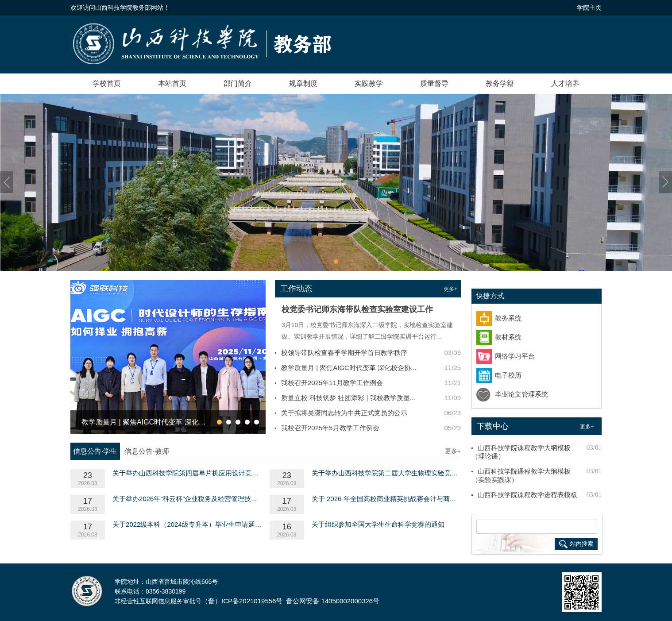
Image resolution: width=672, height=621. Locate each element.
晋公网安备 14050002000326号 (333, 601)
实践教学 (369, 83)
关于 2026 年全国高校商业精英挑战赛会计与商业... (386, 499)
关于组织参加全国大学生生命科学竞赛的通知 (378, 524)
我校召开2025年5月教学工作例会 (330, 428)
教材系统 (508, 337)
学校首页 (107, 83)
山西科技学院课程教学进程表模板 (527, 495)
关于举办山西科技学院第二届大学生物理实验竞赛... (386, 473)
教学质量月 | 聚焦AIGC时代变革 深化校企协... (349, 368)
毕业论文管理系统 (521, 394)
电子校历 (508, 375)
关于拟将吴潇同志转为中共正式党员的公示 (344, 413)
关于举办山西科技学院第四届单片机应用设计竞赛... (187, 473)
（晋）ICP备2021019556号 (242, 601)
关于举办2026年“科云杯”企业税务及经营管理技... (185, 499)
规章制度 (303, 83)
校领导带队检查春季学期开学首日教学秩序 (344, 353)
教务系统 (508, 318)
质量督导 (434, 83)
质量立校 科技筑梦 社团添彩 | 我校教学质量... (348, 398)
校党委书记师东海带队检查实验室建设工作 (357, 309)
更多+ (450, 289)
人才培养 (565, 83)
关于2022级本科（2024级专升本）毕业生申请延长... (187, 524)
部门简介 (238, 83)
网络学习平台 (515, 356)
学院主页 (589, 8)
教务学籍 (500, 83)
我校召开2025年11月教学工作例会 (332, 383)
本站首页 (172, 83)
